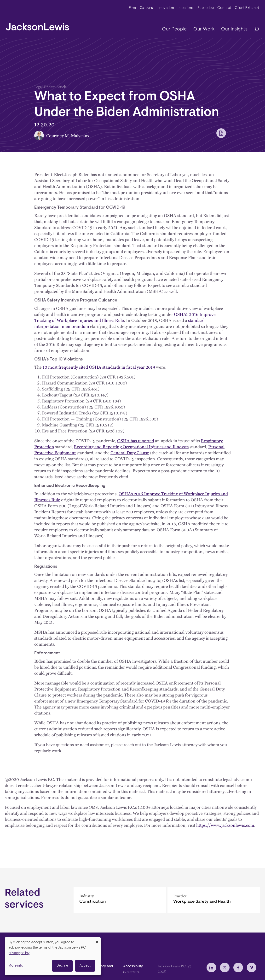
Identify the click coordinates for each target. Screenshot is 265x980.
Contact (224, 8)
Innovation (165, 8)
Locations (186, 8)
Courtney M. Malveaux (68, 136)
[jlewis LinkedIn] (211, 968)
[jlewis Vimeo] (252, 968)
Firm (132, 8)
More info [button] (16, 966)
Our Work (204, 29)
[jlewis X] (225, 968)
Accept (85, 966)
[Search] (254, 29)
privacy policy (19, 953)
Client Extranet (247, 8)
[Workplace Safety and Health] (214, 900)
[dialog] (53, 956)
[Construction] (120, 900)
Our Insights (234, 29)
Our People (174, 29)
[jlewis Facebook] (238, 968)
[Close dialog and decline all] (97, 940)
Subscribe (206, 8)
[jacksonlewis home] (37, 25)
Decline (62, 966)
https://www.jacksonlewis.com (225, 825)
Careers (146, 8)
